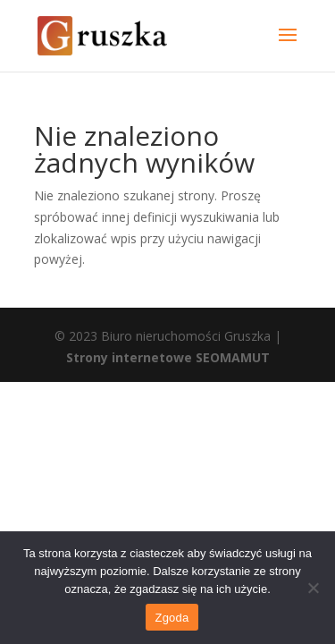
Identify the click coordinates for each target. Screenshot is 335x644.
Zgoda (172, 618)
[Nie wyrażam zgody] (313, 588)
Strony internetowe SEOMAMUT (168, 357)
